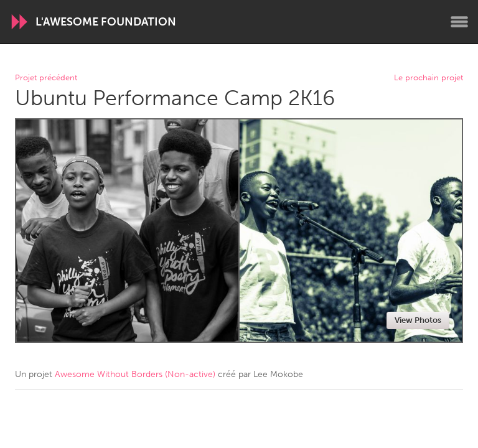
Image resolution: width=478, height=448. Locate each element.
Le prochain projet (429, 78)
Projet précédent (46, 78)
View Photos (418, 320)
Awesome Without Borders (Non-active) (135, 374)
